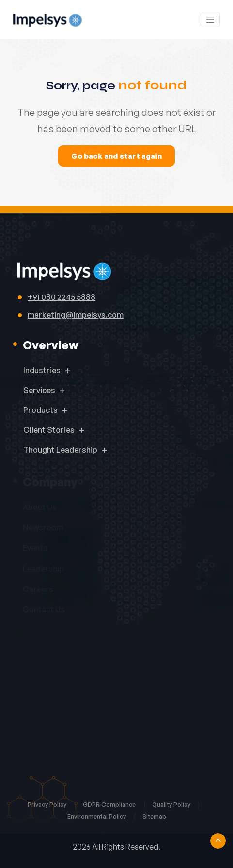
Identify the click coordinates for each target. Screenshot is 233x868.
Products (40, 410)
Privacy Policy (48, 805)
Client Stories (49, 430)
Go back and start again (116, 156)
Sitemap (154, 816)
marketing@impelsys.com (76, 315)
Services (39, 390)
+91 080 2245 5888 (62, 297)
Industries (42, 370)
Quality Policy (171, 805)
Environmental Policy (97, 816)
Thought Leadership (60, 450)
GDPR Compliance (110, 805)
